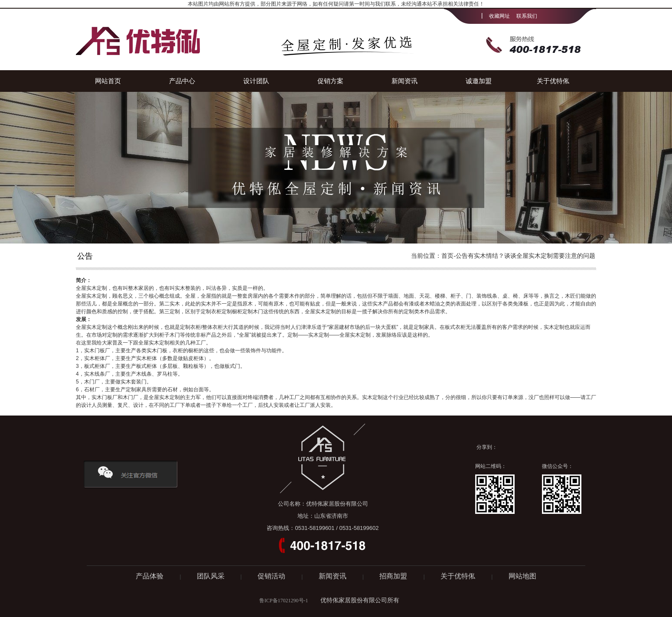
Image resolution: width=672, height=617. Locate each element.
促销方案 (330, 81)
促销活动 (272, 576)
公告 (462, 256)
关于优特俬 (553, 81)
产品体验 (150, 576)
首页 (447, 256)
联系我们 (527, 16)
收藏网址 (499, 16)
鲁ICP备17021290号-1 (284, 601)
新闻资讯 (405, 81)
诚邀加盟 (479, 81)
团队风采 (211, 576)
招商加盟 (394, 576)
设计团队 (256, 81)
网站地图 (522, 576)
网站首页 (108, 81)
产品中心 (182, 81)
